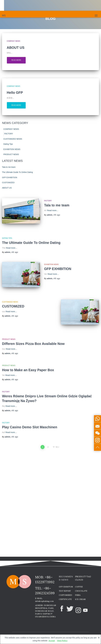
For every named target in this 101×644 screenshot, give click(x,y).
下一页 (55, 447)
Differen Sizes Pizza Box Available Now (33, 344)
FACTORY (9, 134)
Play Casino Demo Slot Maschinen (30, 427)
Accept (52, 641)
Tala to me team (9, 167)
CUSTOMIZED (8, 183)
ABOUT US (7, 188)
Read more (16, 60)
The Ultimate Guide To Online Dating (17, 172)
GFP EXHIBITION (10, 177)
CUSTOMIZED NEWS (13, 139)
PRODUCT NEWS (11, 154)
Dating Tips (8, 144)
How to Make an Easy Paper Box (28, 370)
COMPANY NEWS (13, 41)
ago (57, 215)
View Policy (62, 641)
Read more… (53, 210)
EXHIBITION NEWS (12, 149)
